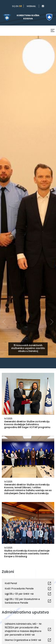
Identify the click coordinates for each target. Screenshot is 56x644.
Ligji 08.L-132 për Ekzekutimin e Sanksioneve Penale (22, 601)
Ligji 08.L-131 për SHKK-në (19, 594)
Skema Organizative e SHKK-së (23, 640)
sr (20, 6)
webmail (31, 6)
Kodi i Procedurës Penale (19, 589)
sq (14, 6)
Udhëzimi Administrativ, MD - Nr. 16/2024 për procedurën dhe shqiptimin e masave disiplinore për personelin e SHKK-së (23, 629)
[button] (4, 181)
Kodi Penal (11, 583)
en (17, 6)
